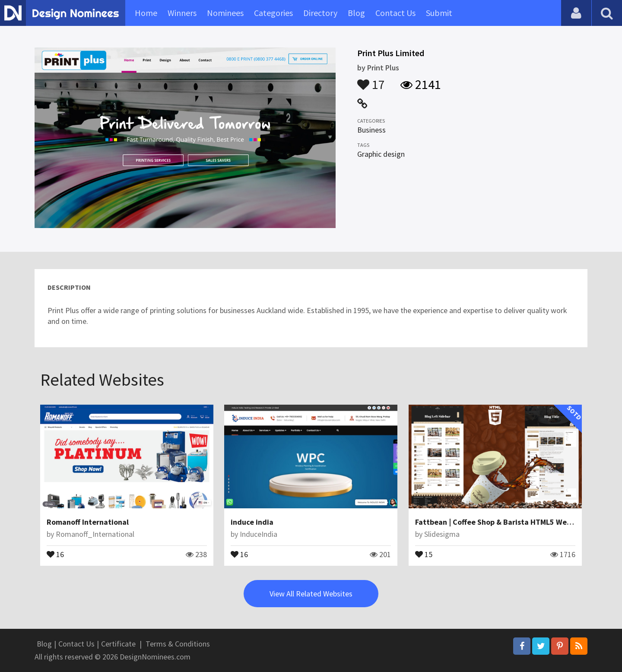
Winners (182, 13)
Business (371, 130)
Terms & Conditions (178, 644)
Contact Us (395, 13)
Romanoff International (88, 522)
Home (146, 13)
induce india (252, 522)
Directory (320, 13)
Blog (356, 13)
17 (371, 80)
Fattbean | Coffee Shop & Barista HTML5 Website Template (517, 522)
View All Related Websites (311, 594)
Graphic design (381, 154)
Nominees (225, 13)
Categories (273, 13)
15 (424, 554)
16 (55, 554)
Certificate (118, 644)
